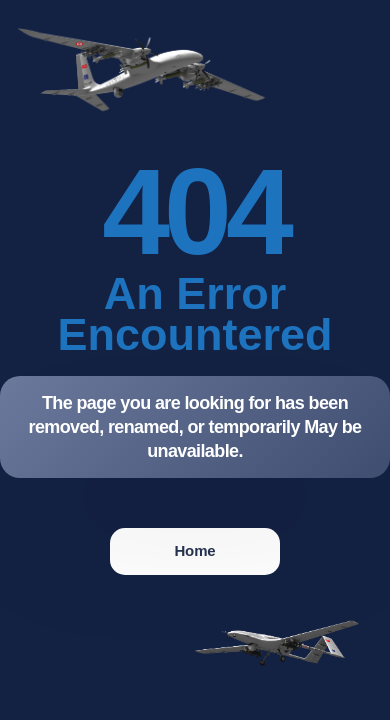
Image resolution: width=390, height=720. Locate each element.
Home (194, 550)
